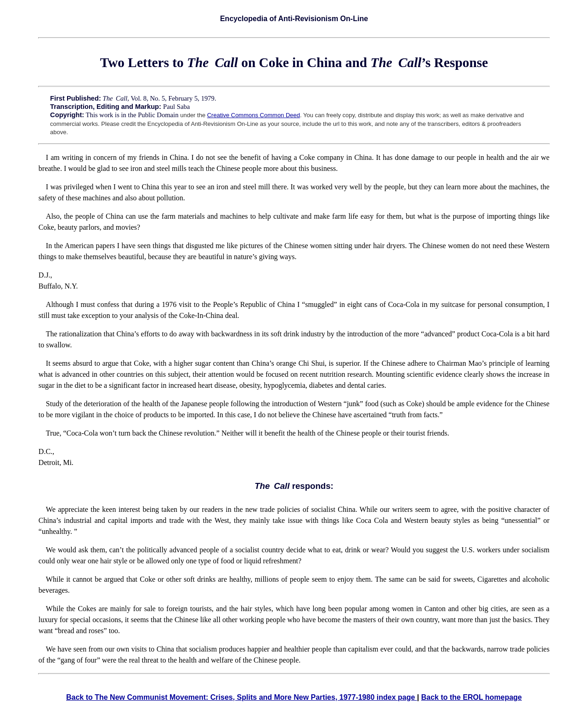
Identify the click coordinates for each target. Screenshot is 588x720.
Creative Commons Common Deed (254, 115)
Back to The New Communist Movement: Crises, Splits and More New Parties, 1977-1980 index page (242, 697)
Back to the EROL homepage (472, 697)
